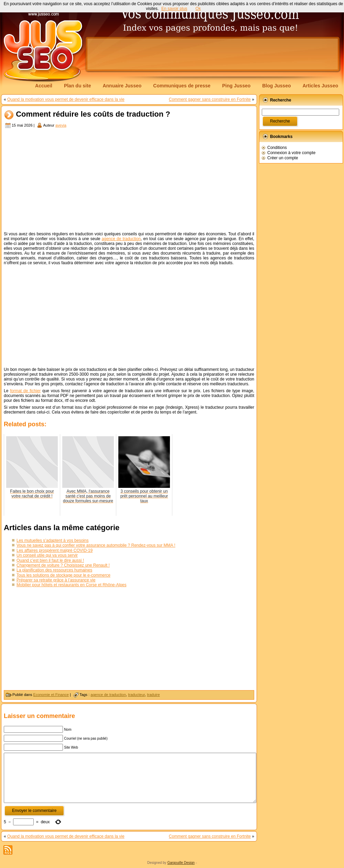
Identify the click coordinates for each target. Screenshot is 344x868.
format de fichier (25, 391)
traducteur (136, 695)
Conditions (277, 148)
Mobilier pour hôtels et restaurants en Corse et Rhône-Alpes (72, 585)
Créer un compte (283, 158)
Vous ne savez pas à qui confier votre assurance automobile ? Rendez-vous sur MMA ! (96, 545)
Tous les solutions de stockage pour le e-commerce (63, 575)
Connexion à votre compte (291, 153)
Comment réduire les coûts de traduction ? (93, 114)
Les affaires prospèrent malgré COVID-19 (55, 550)
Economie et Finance (51, 695)
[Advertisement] (108, 59)
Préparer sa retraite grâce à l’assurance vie (56, 580)
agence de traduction (121, 239)
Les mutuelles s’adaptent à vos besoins (52, 540)
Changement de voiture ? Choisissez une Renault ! (63, 565)
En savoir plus (174, 9)
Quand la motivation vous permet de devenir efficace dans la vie (66, 99)
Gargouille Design (181, 863)
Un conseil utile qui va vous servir (47, 555)
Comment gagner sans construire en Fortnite (210, 99)
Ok (198, 9)
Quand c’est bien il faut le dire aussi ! (50, 560)
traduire (153, 695)
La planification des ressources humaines (54, 570)
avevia (61, 125)
